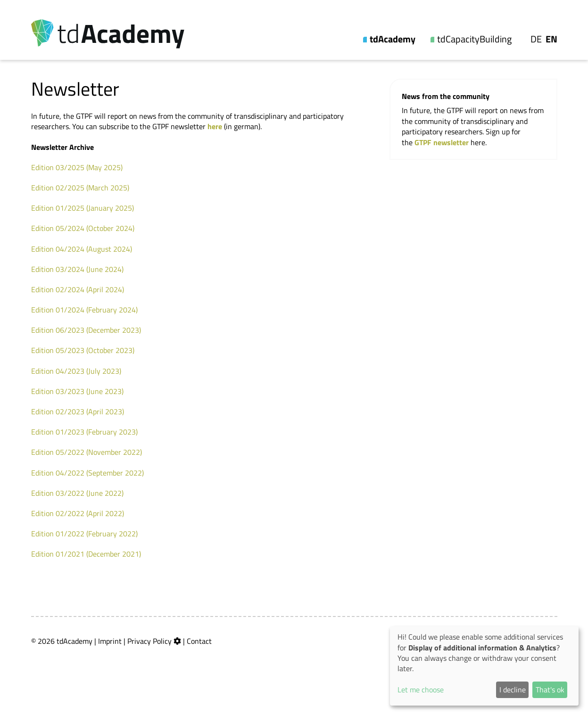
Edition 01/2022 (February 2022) (84, 534)
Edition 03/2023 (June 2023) (77, 391)
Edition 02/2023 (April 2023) (78, 411)
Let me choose (421, 690)
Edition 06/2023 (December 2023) (86, 330)
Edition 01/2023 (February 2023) (84, 432)
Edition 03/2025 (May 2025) (77, 167)
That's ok (550, 690)
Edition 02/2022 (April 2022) (78, 513)
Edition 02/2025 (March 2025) (80, 188)
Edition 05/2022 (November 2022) (87, 452)
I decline (513, 690)
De (536, 39)
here (215, 126)
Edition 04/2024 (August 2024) (82, 249)
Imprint (110, 641)
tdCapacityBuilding (474, 39)
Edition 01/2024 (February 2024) (84, 310)
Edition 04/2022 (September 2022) (87, 473)
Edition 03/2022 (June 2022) (77, 493)
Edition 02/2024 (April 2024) (78, 289)
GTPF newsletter (443, 142)
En (551, 39)
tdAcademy (393, 39)
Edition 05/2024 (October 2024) (83, 228)
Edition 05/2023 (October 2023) (83, 350)
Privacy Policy (149, 641)
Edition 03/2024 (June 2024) (77, 269)
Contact (199, 641)
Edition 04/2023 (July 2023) (76, 371)
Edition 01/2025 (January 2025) (83, 208)
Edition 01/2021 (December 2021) (86, 554)
